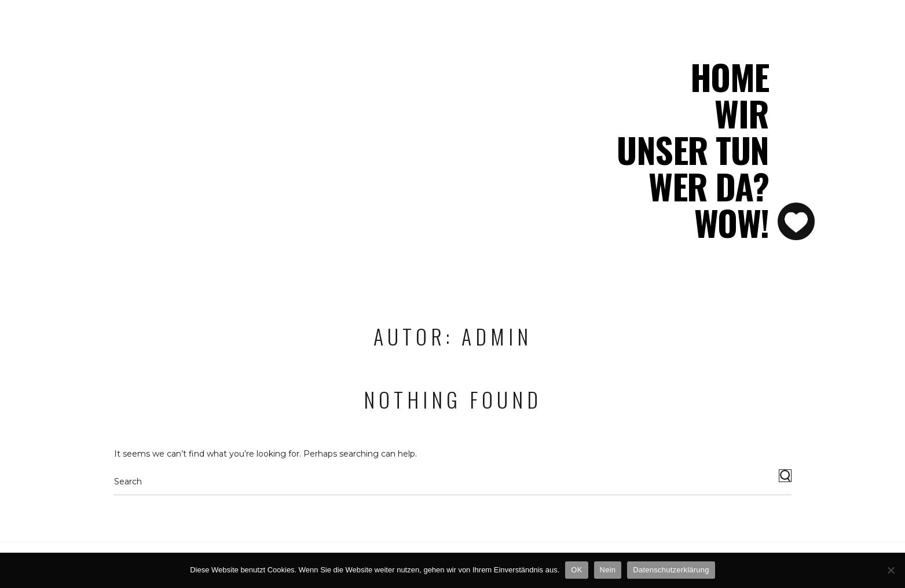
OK (576, 570)
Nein (608, 570)
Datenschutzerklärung (671, 570)
